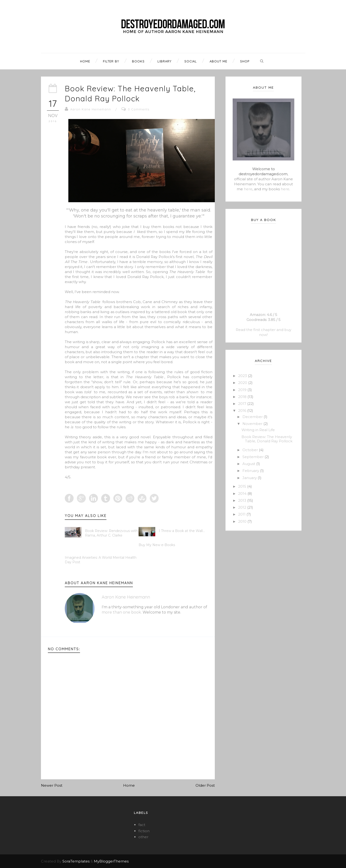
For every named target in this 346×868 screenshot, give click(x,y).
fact (142, 825)
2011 (242, 514)
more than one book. (122, 612)
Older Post (205, 785)
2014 (243, 493)
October (251, 450)
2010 (243, 521)
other (143, 837)
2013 (243, 500)
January (250, 478)
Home (129, 785)
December (253, 417)
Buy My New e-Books (157, 545)
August (249, 464)
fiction (144, 831)
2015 (243, 486)
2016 (243, 411)
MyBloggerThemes (111, 861)
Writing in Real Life (258, 430)
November (253, 424)
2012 (243, 507)
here (248, 189)
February (251, 471)
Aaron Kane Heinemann (91, 109)
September (253, 457)
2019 (243, 390)
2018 (243, 397)
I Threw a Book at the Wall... (182, 531)
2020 (243, 383)
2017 (243, 404)
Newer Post (52, 785)
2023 (243, 376)
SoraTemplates (76, 861)
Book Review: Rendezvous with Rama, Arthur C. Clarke (111, 533)
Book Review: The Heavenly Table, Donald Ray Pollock (130, 93)
